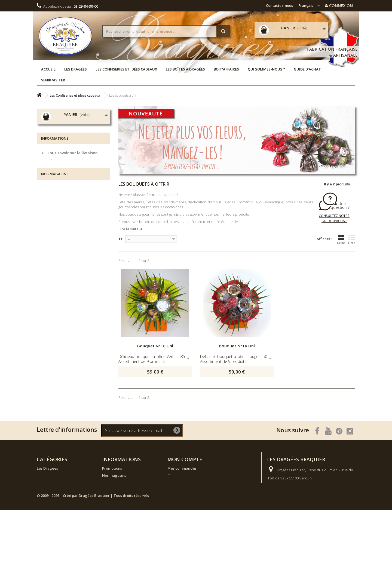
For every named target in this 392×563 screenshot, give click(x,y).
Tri (121, 239)
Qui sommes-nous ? (266, 69)
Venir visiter (53, 80)
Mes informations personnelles (194, 489)
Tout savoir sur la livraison (72, 206)
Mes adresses (179, 482)
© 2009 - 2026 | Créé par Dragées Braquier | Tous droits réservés (93, 548)
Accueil (48, 69)
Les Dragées (76, 69)
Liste (352, 240)
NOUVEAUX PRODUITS (56, 489)
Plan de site (112, 525)
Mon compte (185, 459)
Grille (341, 240)
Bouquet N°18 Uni (155, 346)
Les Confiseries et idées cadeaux (126, 69)
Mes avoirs (177, 475)
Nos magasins (60, 239)
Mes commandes (182, 468)
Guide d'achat (307, 69)
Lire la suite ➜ (130, 229)
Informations (55, 194)
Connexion (339, 5)
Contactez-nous (279, 5)
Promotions (112, 468)
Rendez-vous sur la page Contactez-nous (322, 498)
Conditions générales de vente (75, 231)
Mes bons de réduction (187, 497)
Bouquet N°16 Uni (237, 346)
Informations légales (66, 215)
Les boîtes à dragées (185, 69)
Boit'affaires (226, 69)
